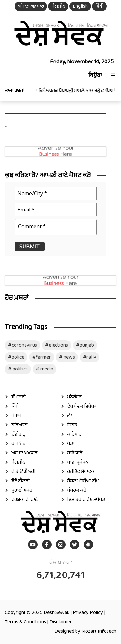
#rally (90, 357)
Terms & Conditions (25, 622)
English (80, 6)
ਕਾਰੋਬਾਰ (74, 434)
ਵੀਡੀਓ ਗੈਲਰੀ (23, 472)
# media (45, 369)
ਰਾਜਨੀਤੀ (19, 444)
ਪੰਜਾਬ (16, 416)
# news (67, 357)
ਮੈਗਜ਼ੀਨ (58, 6)
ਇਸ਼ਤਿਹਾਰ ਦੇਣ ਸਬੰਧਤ (86, 500)
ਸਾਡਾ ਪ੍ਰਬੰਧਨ (78, 462)
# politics (18, 369)
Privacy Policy (88, 613)
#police (16, 357)
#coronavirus (23, 345)
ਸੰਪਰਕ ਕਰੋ (77, 490)
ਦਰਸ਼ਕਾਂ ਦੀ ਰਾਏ (25, 500)
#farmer (42, 357)
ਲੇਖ (70, 416)
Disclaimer (61, 622)
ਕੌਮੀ (15, 406)
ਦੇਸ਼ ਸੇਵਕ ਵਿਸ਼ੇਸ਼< (82, 406)
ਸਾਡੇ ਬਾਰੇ (75, 453)
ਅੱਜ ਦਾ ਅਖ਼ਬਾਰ (31, 6)
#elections (57, 345)
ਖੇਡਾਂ (71, 444)
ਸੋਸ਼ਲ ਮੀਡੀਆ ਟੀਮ (83, 481)
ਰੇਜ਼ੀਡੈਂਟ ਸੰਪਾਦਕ (81, 472)
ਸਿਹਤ (72, 425)
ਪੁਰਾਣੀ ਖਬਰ (22, 490)
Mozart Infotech (99, 631)
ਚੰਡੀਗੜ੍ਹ (18, 434)
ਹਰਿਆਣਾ (19, 425)
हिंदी (99, 6)
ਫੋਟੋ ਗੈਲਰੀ (20, 481)
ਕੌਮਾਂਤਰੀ (19, 397)
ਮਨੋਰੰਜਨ (74, 397)
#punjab (85, 345)
